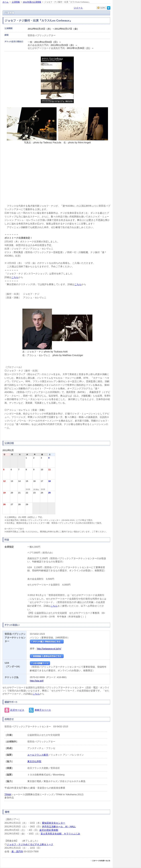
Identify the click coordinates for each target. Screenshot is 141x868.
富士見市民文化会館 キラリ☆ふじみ (60, 834)
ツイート (78, 8)
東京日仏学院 (34, 761)
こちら (15, 277)
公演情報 (16, 2)
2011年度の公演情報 (32, 2)
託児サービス (17, 710)
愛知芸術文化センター (54, 823)
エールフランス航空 (38, 755)
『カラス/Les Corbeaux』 (57, 172)
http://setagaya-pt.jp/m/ (49, 649)
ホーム (5, 2)
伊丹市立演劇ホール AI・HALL (59, 827)
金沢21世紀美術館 (49, 830)
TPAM (8, 794)
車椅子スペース (43, 710)
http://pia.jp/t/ (37, 681)
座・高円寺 (17, 851)
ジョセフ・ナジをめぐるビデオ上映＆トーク (30, 844)
